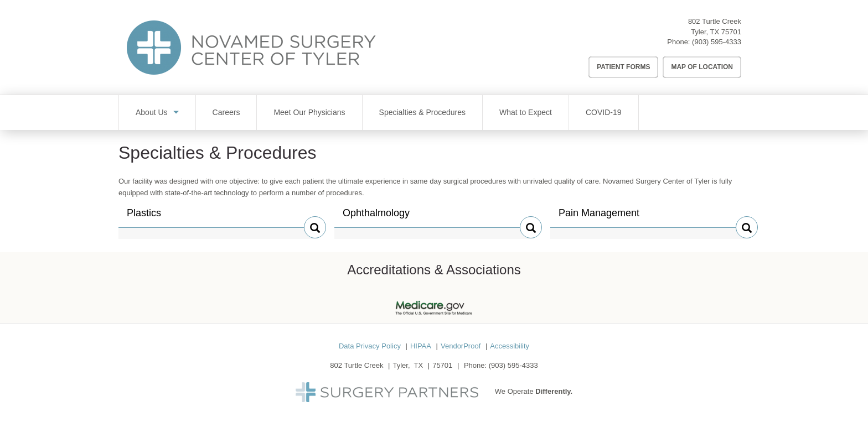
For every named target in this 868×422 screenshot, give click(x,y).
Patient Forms (623, 67)
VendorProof (461, 346)
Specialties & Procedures (422, 112)
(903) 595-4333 (717, 42)
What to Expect (526, 112)
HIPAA (421, 346)
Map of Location (702, 67)
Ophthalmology (376, 217)
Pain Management (599, 217)
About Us (152, 112)
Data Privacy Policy (370, 346)
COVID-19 (604, 112)
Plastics (150, 217)
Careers (226, 112)
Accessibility (510, 346)
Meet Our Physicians (309, 112)
